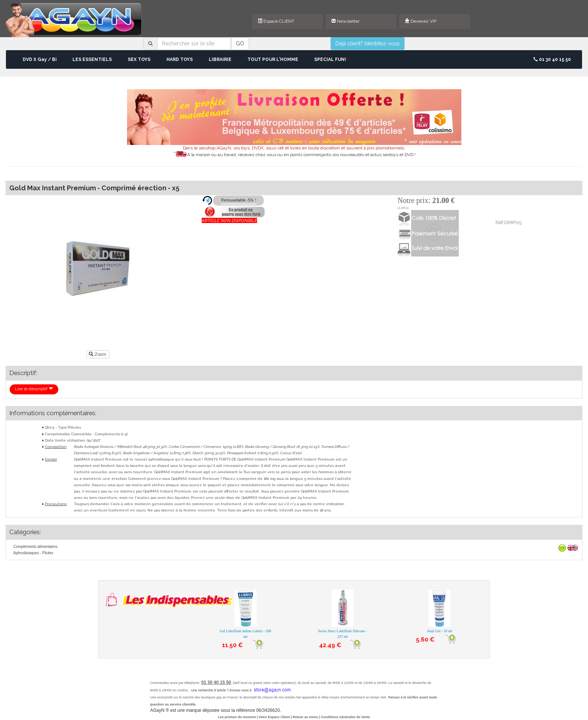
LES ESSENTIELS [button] (95, 59)
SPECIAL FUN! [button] (333, 59)
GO (240, 43)
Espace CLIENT (276, 21)
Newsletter (345, 21)
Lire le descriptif (34, 389)
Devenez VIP (421, 21)
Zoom (98, 354)
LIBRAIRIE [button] (222, 59)
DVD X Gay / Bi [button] (42, 59)
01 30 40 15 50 (552, 59)
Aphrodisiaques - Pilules (33, 553)
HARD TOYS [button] (182, 59)
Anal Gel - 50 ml (440, 631)
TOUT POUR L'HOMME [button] (275, 59)
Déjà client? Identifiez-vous (368, 43)
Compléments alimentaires (35, 547)
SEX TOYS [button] (142, 59)
